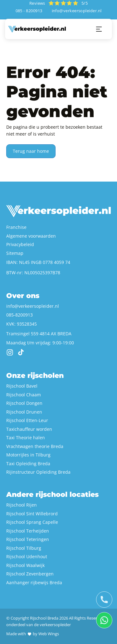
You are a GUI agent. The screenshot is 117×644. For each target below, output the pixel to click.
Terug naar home (31, 151)
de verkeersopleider (52, 625)
